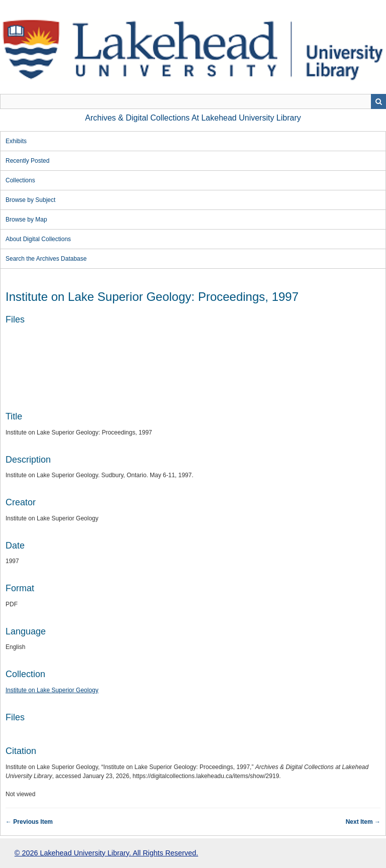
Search (378, 101)
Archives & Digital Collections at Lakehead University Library (193, 118)
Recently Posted (27, 161)
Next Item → (363, 822)
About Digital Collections (38, 239)
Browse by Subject (30, 200)
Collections (20, 180)
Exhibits (16, 141)
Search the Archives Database (46, 259)
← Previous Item (29, 822)
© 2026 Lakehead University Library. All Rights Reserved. (106, 853)
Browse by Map (26, 220)
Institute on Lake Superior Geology (52, 690)
